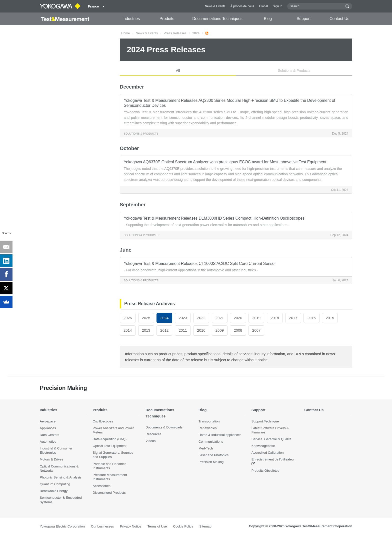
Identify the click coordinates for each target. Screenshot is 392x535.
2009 (220, 330)
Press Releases (175, 33)
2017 (293, 318)
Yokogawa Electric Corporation (62, 526)
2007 (256, 330)
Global (263, 6)
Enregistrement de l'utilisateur (273, 460)
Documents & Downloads (164, 427)
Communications (211, 442)
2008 (238, 330)
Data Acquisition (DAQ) (110, 439)
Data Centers (49, 435)
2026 (128, 318)
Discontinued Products (109, 493)
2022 (201, 318)
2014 (128, 330)
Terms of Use (157, 526)
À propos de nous (242, 6)
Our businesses (102, 526)
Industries (131, 19)
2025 (146, 318)
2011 (183, 330)
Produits (167, 19)
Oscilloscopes (103, 421)
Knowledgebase (263, 446)
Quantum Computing (55, 484)
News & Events (215, 6)
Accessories (102, 486)
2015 (330, 318)
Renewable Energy (54, 491)
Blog (268, 19)
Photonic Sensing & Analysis (61, 477)
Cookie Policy (183, 526)
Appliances (48, 428)
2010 (201, 330)
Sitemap (205, 526)
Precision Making (211, 462)
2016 (311, 318)
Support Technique (265, 421)
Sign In (277, 6)
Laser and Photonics (213, 455)
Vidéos (150, 441)
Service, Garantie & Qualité (271, 439)
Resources (153, 434)
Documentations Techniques (217, 19)
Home (126, 33)
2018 (275, 318)
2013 (146, 330)
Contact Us (339, 19)
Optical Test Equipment (110, 446)
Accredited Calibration (268, 453)
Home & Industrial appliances (220, 435)
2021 (220, 318)
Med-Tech (206, 448)
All (178, 71)
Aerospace (48, 421)
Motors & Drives (51, 460)
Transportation (209, 421)
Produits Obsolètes (265, 471)
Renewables (208, 428)
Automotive (48, 442)
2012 (164, 330)
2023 (183, 318)
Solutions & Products (294, 71)
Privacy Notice (130, 526)
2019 (256, 318)
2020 (238, 318)
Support (303, 19)
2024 (196, 33)
